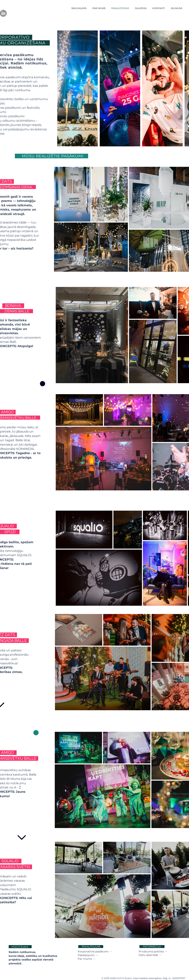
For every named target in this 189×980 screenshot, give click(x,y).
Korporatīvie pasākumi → (95, 951)
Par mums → (87, 959)
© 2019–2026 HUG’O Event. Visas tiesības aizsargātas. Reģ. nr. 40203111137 (143, 978)
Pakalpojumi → (88, 955)
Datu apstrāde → (150, 955)
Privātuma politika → (153, 951)
